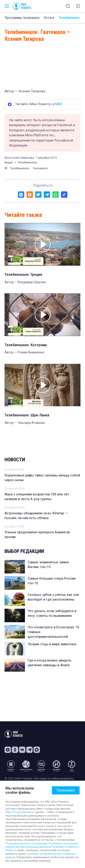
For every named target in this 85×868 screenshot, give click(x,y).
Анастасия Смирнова (19, 158)
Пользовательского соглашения (26, 844)
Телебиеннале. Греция (23, 274)
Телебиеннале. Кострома (26, 345)
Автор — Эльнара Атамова (25, 423)
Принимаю (66, 790)
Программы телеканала (22, 18)
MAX (59, 104)
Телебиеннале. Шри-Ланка (27, 415)
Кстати (49, 18)
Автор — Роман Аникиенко (24, 352)
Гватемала (40, 168)
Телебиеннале (69, 18)
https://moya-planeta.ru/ (20, 812)
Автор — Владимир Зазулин (25, 282)
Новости (15, 460)
